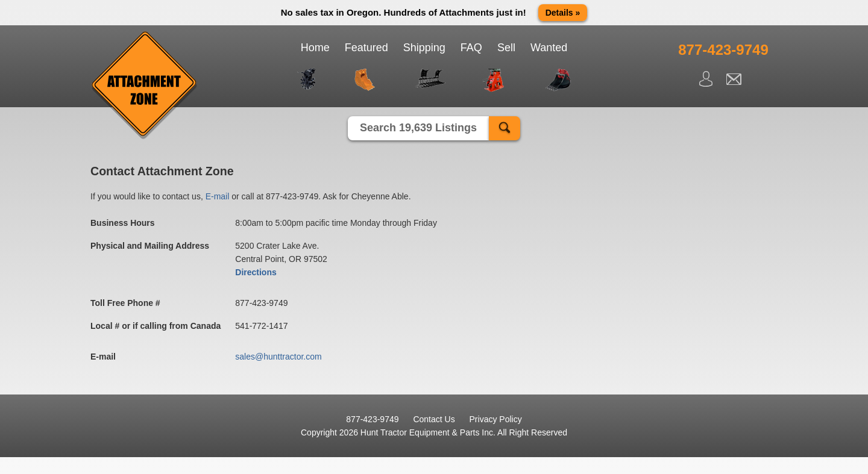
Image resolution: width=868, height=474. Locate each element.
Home (315, 48)
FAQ (471, 48)
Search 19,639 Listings (418, 128)
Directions (256, 272)
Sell (506, 48)
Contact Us (434, 419)
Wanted (549, 48)
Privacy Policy (496, 419)
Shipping (424, 48)
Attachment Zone (145, 86)
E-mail (218, 196)
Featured (366, 48)
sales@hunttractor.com (278, 357)
